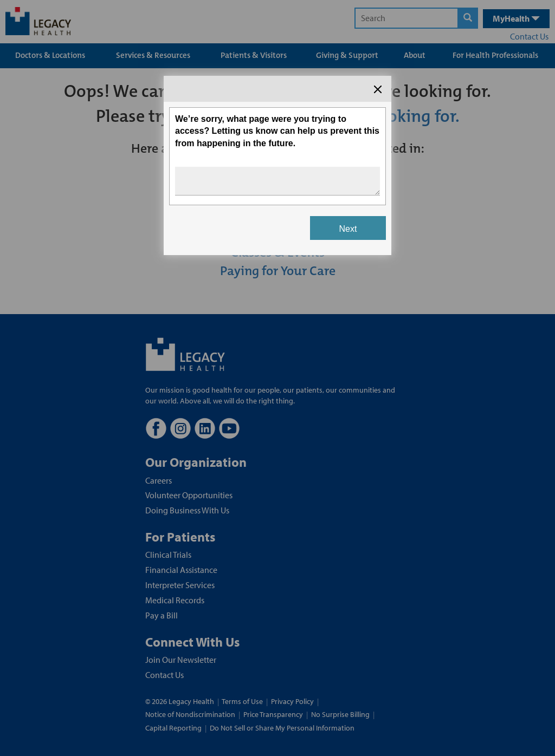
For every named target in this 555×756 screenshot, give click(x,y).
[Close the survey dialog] (378, 89)
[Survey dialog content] (277, 165)
